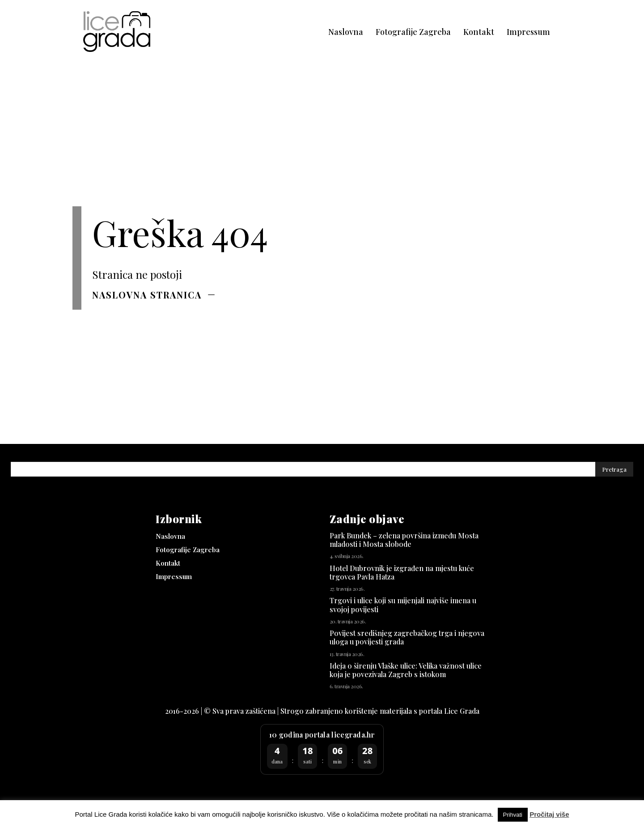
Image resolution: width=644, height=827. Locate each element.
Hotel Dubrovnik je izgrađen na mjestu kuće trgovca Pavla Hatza (402, 572)
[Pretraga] (614, 469)
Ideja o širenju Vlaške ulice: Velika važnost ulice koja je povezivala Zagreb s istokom (406, 670)
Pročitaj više (549, 814)
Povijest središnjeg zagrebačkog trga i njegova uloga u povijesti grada (407, 637)
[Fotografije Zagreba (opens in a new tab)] (413, 32)
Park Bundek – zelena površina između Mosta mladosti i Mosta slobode (404, 540)
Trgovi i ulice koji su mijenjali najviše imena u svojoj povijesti (403, 605)
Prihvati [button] (513, 815)
